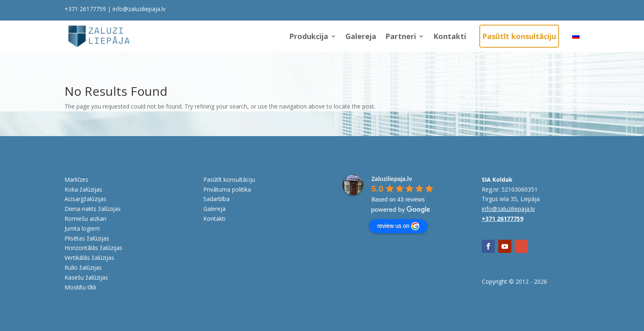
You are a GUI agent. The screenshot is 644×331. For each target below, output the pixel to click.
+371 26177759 (85, 9)
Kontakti (450, 36)
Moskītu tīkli (80, 287)
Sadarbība (216, 199)
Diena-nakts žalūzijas (93, 209)
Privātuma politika (227, 189)
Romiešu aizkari (85, 219)
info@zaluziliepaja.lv (139, 9)
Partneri (401, 36)
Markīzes (76, 179)
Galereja (361, 36)
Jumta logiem (82, 228)
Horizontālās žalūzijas (93, 248)
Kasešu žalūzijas (86, 277)
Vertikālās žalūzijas (89, 258)
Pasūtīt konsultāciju (519, 36)
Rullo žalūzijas (83, 267)
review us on (398, 226)
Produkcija (309, 36)
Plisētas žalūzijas (87, 238)
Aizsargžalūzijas (85, 199)
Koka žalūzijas (83, 189)
